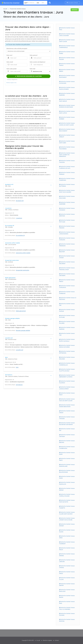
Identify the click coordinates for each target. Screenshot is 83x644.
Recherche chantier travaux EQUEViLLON (67, 483)
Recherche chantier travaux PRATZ (67, 459)
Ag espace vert (20, 201)
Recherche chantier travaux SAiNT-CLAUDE (67, 41)
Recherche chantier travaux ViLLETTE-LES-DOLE (67, 370)
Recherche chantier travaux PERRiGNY (67, 173)
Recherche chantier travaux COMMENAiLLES (67, 364)
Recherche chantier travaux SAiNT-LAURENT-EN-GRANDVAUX (67, 155)
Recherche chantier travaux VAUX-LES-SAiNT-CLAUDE (67, 400)
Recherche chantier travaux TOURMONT (67, 543)
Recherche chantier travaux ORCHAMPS (67, 275)
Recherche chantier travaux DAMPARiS (67, 94)
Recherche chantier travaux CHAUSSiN (67, 161)
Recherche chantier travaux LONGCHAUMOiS (67, 233)
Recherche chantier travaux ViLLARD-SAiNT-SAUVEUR (67, 513)
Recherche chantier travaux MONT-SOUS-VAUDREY (67, 191)
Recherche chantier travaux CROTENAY (67, 435)
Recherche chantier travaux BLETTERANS (67, 185)
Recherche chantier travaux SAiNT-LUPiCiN (67, 112)
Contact (57, 640)
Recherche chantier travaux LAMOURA (67, 561)
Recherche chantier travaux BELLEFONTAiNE (67, 471)
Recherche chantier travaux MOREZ (67, 52)
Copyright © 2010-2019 (28, 640)
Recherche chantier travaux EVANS (67, 477)
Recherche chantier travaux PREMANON (67, 245)
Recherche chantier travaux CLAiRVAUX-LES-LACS (67, 167)
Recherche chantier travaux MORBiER (67, 118)
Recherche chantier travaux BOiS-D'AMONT (67, 130)
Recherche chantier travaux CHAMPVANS (67, 179)
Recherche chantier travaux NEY (67, 430)
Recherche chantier (11, 3)
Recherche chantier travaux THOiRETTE (67, 507)
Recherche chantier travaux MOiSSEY (67, 525)
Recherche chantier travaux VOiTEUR (67, 310)
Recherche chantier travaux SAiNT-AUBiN (67, 142)
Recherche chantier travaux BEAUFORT (67, 251)
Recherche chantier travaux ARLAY (67, 394)
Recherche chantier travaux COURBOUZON (67, 447)
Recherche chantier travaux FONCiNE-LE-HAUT (67, 269)
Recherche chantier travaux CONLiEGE (67, 418)
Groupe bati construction (23, 270)
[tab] (28, 185)
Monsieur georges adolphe (23, 330)
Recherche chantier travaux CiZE (67, 334)
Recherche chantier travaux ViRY (67, 304)
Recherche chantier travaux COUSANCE (67, 209)
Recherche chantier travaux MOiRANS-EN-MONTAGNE (67, 106)
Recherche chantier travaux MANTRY (67, 585)
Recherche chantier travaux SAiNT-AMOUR (67, 100)
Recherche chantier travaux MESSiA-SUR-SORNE (67, 346)
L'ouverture (19, 218)
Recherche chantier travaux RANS (67, 602)
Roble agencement (21, 311)
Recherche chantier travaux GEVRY (67, 453)
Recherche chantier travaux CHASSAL (67, 567)
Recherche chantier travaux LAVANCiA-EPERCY (67, 388)
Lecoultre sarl (20, 350)
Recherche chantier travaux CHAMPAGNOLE (67, 47)
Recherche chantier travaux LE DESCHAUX (68, 298)
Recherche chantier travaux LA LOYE (67, 579)
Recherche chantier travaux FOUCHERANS (67, 148)
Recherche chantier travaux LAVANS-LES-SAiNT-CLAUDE (67, 124)
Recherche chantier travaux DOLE (67, 29)
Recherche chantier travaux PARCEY (67, 281)
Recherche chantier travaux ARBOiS (67, 70)
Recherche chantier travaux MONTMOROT (67, 76)
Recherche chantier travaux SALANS (67, 531)
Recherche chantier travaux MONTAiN (67, 620)
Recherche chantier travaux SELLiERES (67, 322)
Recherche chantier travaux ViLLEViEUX (67, 382)
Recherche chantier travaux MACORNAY (67, 263)
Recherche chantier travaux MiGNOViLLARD (67, 465)
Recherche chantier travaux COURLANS (67, 239)
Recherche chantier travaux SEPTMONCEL (67, 352)
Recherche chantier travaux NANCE (67, 573)
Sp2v (17, 367)
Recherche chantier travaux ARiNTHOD (67, 215)
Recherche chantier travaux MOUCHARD (67, 197)
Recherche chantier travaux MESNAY (67, 489)
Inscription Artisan (72, 3)
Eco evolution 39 (20, 235)
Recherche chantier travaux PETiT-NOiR (67, 221)
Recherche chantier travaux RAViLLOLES (67, 590)
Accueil (5, 9)
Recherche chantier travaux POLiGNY (67, 58)
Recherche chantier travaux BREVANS (67, 442)
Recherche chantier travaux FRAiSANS (67, 227)
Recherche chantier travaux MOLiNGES (67, 358)
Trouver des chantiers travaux (18, 9)
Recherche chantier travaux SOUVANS (67, 614)
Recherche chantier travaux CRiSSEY (67, 412)
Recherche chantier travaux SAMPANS (67, 328)
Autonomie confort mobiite (23, 253)
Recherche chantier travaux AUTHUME (67, 316)
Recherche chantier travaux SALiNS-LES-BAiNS (67, 88)
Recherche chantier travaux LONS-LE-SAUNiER (67, 35)
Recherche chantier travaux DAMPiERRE (67, 203)
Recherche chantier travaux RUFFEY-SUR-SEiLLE (67, 340)
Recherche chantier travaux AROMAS (67, 555)
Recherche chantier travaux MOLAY (67, 549)
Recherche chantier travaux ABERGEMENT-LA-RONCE (67, 376)
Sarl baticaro (19, 385)
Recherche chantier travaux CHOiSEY (67, 257)
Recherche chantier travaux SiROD (67, 537)
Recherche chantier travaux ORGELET (67, 136)
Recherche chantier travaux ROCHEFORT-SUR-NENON (67, 424)
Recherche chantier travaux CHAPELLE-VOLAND (67, 495)
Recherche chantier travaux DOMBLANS (67, 292)
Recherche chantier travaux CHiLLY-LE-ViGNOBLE (67, 608)
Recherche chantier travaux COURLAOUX (67, 287)
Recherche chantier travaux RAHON (67, 596)
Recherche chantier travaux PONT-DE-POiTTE (67, 501)
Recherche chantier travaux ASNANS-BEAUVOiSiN (67, 406)
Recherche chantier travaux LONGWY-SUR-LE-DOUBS (67, 519)
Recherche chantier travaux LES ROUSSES (67, 82)
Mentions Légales (47, 640)
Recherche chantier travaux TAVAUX (67, 64)
